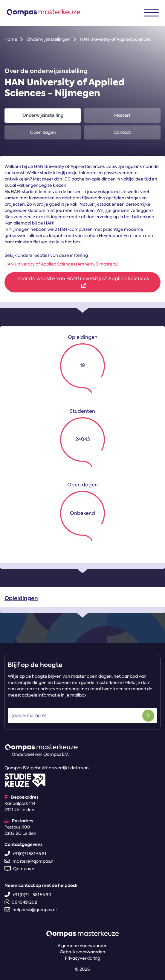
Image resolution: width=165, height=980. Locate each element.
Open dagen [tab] (43, 132)
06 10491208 (21, 902)
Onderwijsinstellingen (49, 39)
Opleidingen (21, 601)
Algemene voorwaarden (83, 946)
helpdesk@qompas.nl (30, 910)
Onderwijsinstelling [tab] (43, 115)
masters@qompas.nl (29, 861)
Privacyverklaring (82, 958)
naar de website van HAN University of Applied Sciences (83, 282)
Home (11, 39)
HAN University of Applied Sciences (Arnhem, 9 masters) (61, 264)
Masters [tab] (122, 115)
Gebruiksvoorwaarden (82, 952)
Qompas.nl (20, 869)
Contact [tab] (122, 132)
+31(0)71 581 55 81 (25, 854)
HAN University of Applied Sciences (115, 39)
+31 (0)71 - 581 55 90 (28, 895)
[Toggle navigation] (151, 13)
